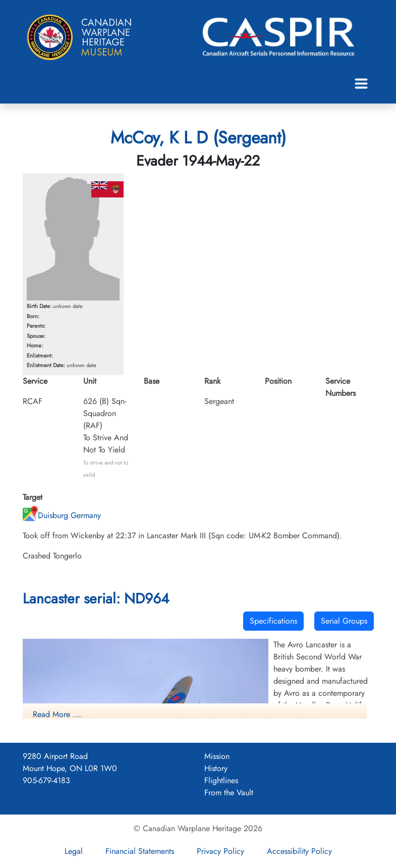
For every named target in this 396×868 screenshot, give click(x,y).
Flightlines (221, 780)
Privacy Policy (220, 851)
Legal (74, 851)
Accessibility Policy (299, 851)
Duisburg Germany (62, 515)
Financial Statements (140, 851)
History (216, 768)
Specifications (273, 621)
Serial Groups (344, 621)
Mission (217, 756)
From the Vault (229, 793)
